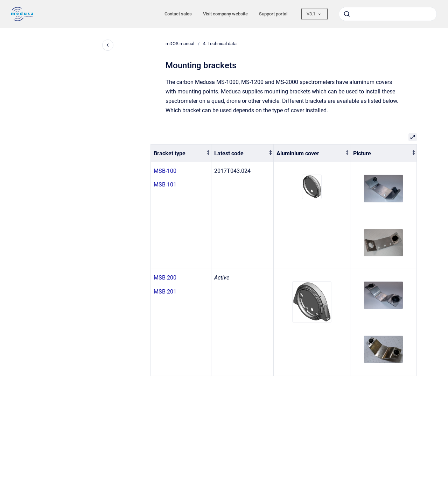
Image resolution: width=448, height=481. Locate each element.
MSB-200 (165, 278)
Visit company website (225, 14)
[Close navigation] (108, 45)
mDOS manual (180, 44)
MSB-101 (165, 185)
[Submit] (347, 14)
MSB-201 (165, 292)
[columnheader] (181, 153)
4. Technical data (220, 44)
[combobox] (388, 14)
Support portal (273, 14)
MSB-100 (165, 171)
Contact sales (178, 14)
